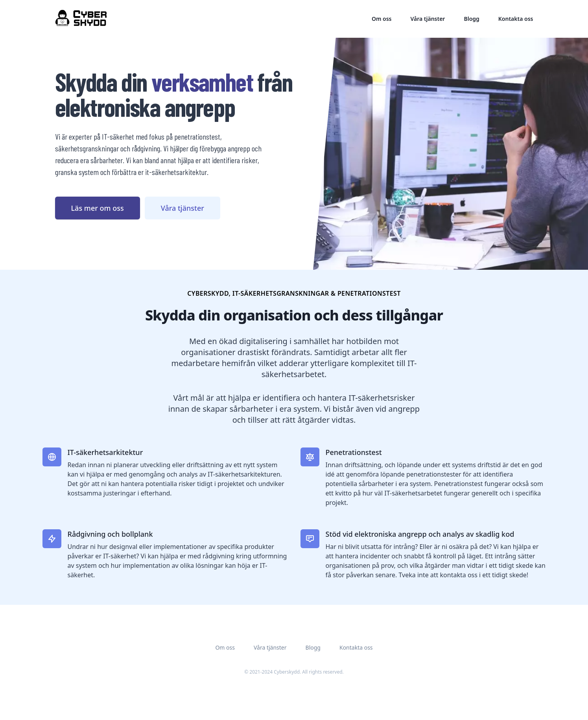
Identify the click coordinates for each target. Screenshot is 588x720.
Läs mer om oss (98, 208)
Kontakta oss (516, 19)
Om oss (382, 19)
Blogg (471, 19)
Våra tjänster (428, 19)
